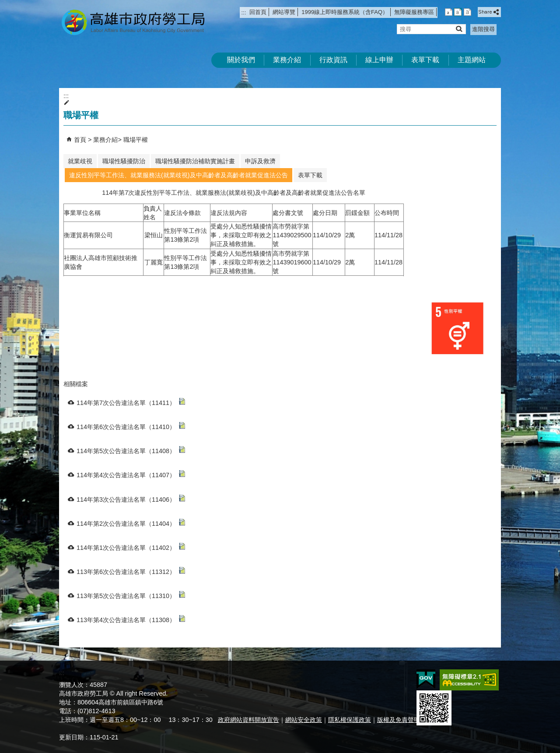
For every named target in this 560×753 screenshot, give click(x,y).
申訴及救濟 (260, 161)
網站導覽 (284, 12)
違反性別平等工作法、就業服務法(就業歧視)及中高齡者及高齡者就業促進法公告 (178, 175)
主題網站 (472, 60)
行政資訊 (333, 60)
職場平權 (136, 140)
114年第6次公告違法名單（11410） (131, 426)
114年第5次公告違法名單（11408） (131, 450)
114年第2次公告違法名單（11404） (131, 523)
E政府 (426, 679)
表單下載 (425, 60)
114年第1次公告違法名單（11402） (131, 547)
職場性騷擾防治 (124, 161)
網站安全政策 (304, 720)
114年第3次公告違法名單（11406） (131, 499)
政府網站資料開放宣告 (248, 720)
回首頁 (258, 12)
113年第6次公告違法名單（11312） (131, 571)
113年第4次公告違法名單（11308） (131, 619)
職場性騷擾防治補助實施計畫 (195, 161)
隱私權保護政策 (350, 720)
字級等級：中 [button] (458, 12)
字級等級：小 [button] (449, 12)
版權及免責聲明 (399, 720)
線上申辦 (379, 60)
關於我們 (241, 60)
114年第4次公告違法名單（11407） (131, 474)
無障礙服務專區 (414, 12)
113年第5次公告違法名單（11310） (131, 595)
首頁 (80, 140)
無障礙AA (469, 680)
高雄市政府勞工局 (133, 22)
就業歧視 (80, 161)
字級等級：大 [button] (467, 12)
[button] (459, 29)
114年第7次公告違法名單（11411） (131, 402)
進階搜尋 (483, 29)
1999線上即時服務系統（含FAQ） (345, 12)
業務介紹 (287, 60)
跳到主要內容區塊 (5, 5)
